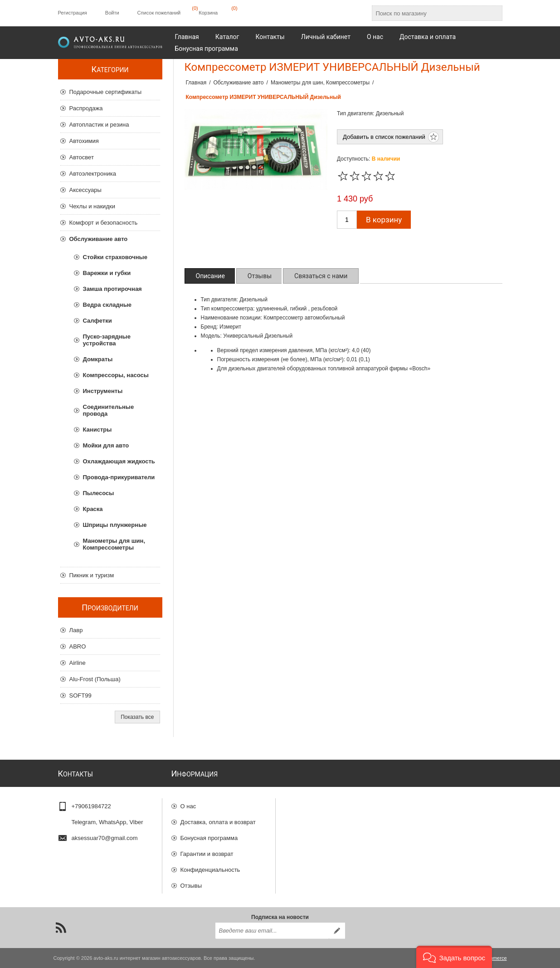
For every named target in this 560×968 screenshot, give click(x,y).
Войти (112, 13)
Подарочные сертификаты (105, 92)
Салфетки (97, 321)
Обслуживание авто (99, 239)
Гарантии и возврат (207, 854)
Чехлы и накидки (92, 206)
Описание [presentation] (210, 276)
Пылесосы (99, 493)
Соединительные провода (109, 410)
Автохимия (84, 141)
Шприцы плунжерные (115, 525)
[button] (454, 957)
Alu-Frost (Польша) (95, 679)
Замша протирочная (112, 289)
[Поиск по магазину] (429, 13)
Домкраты (98, 359)
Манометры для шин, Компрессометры (114, 544)
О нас (188, 806)
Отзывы (191, 886)
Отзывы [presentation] (260, 276)
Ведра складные (107, 305)
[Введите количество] (347, 220)
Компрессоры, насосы (116, 375)
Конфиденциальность (210, 870)
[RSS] (61, 928)
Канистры (97, 430)
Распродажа (86, 108)
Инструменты (103, 391)
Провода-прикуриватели (119, 477)
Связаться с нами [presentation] (321, 276)
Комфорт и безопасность (104, 223)
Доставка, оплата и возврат (218, 822)
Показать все (137, 717)
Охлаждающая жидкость (119, 461)
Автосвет (82, 157)
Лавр (76, 630)
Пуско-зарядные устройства (107, 340)
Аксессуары (85, 190)
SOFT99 (80, 695)
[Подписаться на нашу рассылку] (272, 931)
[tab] (210, 276)
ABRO (78, 646)
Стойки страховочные (115, 257)
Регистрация (73, 13)
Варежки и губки (107, 273)
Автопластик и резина (99, 125)
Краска (93, 509)
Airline (78, 663)
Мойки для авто (106, 445)
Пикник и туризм (92, 575)
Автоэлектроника (93, 174)
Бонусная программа (209, 838)
